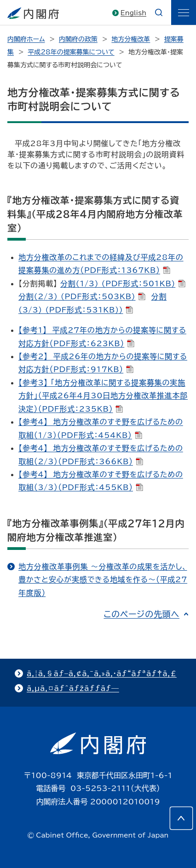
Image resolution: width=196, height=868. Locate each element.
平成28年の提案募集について (71, 52)
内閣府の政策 (78, 39)
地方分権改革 (131, 39)
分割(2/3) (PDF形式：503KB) (82, 296)
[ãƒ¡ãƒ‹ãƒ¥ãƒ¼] (184, 12)
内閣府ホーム (26, 39)
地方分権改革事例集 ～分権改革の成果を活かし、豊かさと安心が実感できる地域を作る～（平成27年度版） (103, 580)
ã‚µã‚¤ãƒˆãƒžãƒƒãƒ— (73, 688)
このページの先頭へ (141, 614)
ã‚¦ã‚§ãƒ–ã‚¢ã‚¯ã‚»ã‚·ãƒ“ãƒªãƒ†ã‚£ (102, 673)
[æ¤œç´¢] (159, 12)
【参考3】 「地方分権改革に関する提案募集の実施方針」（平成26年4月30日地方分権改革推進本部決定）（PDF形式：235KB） (103, 396)
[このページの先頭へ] (181, 818)
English (133, 13)
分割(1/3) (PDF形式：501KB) (123, 283)
